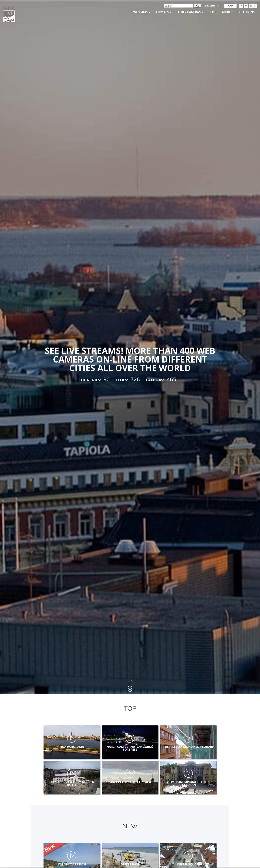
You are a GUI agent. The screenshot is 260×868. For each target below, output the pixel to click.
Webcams (142, 12)
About (227, 12)
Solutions (246, 12)
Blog (213, 12)
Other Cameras (190, 12)
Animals (163, 12)
